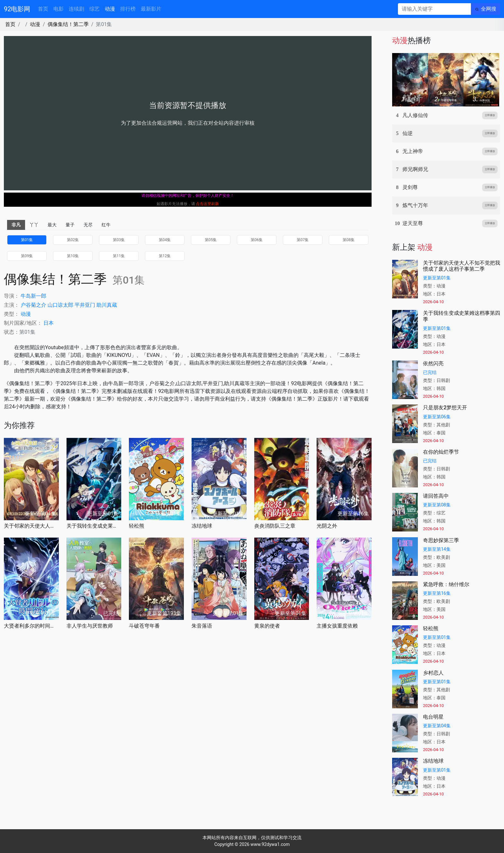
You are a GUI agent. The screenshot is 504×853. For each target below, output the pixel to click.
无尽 (88, 225)
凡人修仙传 (415, 115)
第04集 (165, 240)
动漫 (110, 9)
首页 (43, 9)
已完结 (430, 372)
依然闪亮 (433, 363)
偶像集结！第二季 (68, 24)
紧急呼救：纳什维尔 (446, 584)
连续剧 (76, 9)
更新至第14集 (437, 549)
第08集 (349, 240)
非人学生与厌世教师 (90, 626)
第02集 (73, 240)
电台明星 (433, 717)
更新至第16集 (437, 593)
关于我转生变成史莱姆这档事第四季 (94, 526)
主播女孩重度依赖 (337, 626)
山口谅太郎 (60, 305)
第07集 (303, 240)
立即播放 (490, 115)
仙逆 (408, 133)
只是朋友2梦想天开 (445, 408)
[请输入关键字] (434, 9)
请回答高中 (436, 496)
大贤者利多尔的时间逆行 (31, 626)
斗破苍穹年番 (144, 626)
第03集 (119, 240)
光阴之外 (327, 526)
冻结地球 (202, 526)
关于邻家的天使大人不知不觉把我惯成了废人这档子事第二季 (31, 526)
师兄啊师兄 (415, 169)
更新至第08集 (437, 505)
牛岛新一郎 (33, 296)
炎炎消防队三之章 (275, 526)
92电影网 (17, 9)
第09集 (27, 256)
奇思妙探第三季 (441, 540)
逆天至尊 (413, 223)
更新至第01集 (437, 278)
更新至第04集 (437, 726)
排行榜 (128, 9)
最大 (52, 225)
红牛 (106, 225)
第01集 (27, 240)
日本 (49, 323)
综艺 (94, 9)
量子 (70, 225)
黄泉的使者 (267, 626)
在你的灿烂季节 (441, 452)
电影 (59, 9)
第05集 (211, 240)
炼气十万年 (415, 205)
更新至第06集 (437, 417)
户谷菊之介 (33, 305)
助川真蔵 (107, 305)
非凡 (16, 225)
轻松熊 (137, 526)
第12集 (165, 256)
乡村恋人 (433, 673)
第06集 (257, 240)
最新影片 (151, 9)
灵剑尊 (410, 187)
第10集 (73, 256)
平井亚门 (85, 305)
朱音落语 (202, 626)
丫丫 (34, 225)
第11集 (119, 256)
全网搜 (489, 9)
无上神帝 (413, 151)
